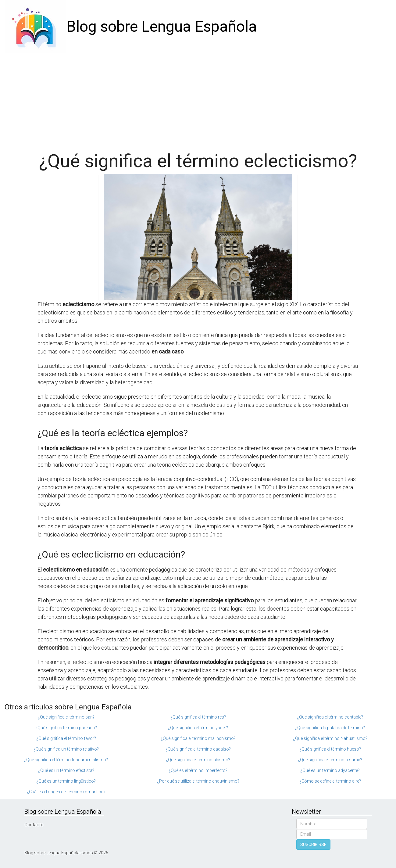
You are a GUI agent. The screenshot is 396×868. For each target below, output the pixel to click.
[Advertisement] (198, 99)
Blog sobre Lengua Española (162, 27)
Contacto (34, 825)
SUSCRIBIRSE (313, 845)
